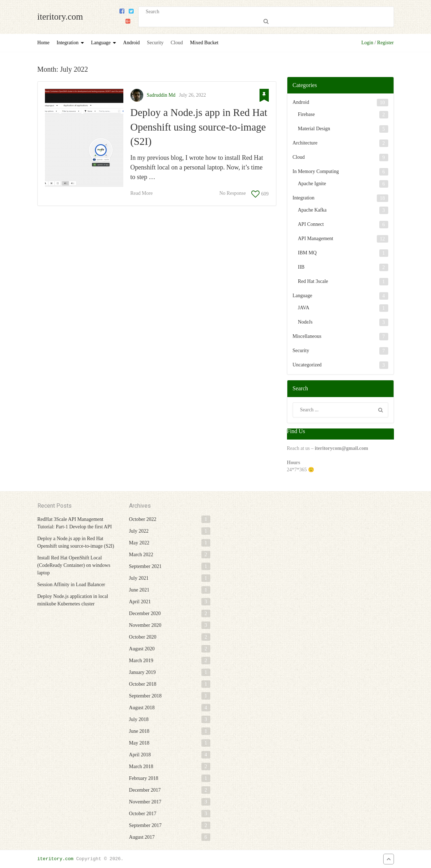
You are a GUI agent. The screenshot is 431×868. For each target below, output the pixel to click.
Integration (68, 43)
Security (155, 43)
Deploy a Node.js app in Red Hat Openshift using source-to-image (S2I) (199, 127)
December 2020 (145, 613)
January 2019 (142, 672)
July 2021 (139, 578)
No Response (232, 193)
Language (101, 43)
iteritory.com (60, 17)
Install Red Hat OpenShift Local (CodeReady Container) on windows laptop (74, 565)
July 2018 (139, 719)
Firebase (306, 114)
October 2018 (143, 684)
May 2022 (139, 543)
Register (386, 43)
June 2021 (139, 590)
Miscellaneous (307, 336)
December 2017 (145, 790)
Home (43, 43)
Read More (142, 193)
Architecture (305, 143)
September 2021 (145, 566)
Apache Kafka (312, 210)
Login (367, 43)
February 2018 (144, 778)
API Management (316, 238)
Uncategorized (307, 365)
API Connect (311, 224)
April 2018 (140, 755)
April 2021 (140, 602)
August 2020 (142, 649)
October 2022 (143, 519)
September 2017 (145, 825)
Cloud (177, 43)
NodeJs (305, 322)
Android (131, 43)
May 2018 (139, 743)
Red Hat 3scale (313, 281)
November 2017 (145, 802)
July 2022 (139, 531)
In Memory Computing (316, 171)
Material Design (314, 129)
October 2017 (143, 814)
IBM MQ (307, 253)
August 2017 (142, 837)
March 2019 (141, 661)
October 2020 (143, 637)
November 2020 (145, 625)
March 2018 (141, 767)
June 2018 (139, 731)
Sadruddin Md (161, 95)
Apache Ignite (312, 184)
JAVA (304, 308)
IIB (301, 267)
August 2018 (142, 708)
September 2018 (145, 696)
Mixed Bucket (204, 43)
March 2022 (141, 555)
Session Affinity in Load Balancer (71, 585)
